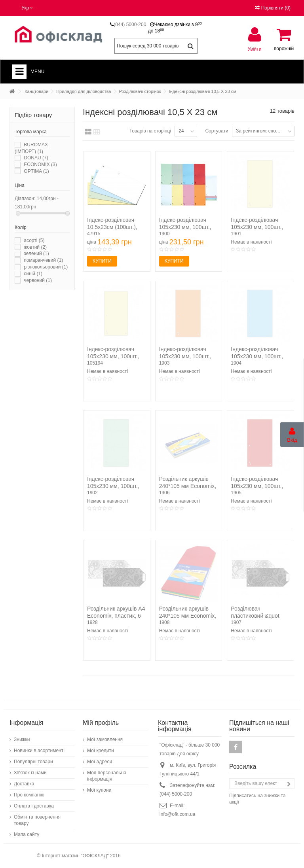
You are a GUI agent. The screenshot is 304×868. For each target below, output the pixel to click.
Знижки (22, 739)
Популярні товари (33, 762)
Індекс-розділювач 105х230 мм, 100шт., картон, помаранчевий (188, 356)
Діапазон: (25, 199)
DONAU (36, 158)
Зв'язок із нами (30, 773)
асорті (34, 240)
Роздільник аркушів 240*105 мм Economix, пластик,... (188, 616)
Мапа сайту (27, 834)
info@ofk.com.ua (177, 814)
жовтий (35, 247)
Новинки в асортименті (39, 751)
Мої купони (99, 790)
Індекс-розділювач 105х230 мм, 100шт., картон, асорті (185, 227)
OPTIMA (36, 171)
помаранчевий (43, 260)
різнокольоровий (46, 267)
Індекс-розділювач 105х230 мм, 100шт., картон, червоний (257, 486)
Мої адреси (100, 762)
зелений (36, 253)
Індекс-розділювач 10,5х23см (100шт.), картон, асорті (112, 227)
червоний (38, 280)
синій (33, 274)
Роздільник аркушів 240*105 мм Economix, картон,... (188, 486)
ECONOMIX (40, 165)
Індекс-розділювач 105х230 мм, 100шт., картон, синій (257, 356)
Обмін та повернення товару (37, 820)
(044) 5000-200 (130, 25)
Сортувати (217, 131)
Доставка (24, 784)
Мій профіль (101, 723)
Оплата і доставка (34, 806)
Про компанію (29, 795)
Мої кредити (101, 751)
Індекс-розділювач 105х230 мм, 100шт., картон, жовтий (257, 227)
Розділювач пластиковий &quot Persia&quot (255, 616)
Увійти (255, 49)
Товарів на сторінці (150, 131)
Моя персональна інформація (107, 776)
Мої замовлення (105, 739)
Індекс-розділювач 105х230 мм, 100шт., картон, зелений (113, 486)
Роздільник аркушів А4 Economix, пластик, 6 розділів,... (116, 616)
